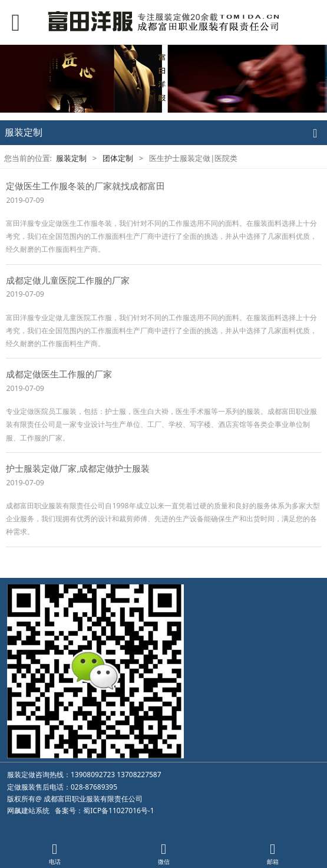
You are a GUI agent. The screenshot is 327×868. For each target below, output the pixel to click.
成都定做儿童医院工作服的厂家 (68, 280)
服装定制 (71, 158)
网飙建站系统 (28, 811)
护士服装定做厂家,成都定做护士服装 (78, 468)
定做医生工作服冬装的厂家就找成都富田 (85, 186)
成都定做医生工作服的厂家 (59, 374)
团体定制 (118, 158)
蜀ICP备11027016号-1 (118, 811)
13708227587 (139, 775)
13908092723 (93, 775)
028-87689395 (94, 787)
